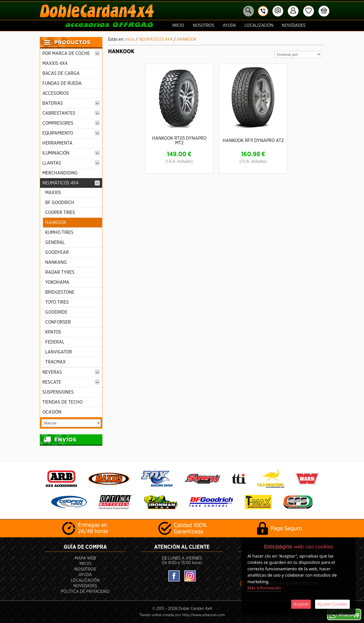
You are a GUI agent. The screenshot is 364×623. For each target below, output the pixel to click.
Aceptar (301, 604)
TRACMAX (55, 362)
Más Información (264, 588)
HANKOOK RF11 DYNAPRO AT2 (253, 141)
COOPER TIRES (60, 213)
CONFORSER (58, 322)
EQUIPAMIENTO (71, 133)
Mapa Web (85, 558)
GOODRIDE (56, 312)
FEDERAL (55, 342)
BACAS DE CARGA (61, 73)
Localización (259, 25)
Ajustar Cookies (332, 604)
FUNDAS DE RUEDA (62, 83)
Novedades (294, 25)
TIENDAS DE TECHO (62, 402)
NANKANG (56, 262)
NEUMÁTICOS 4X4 (71, 183)
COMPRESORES (71, 123)
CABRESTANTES (71, 113)
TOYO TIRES (57, 302)
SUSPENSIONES (58, 392)
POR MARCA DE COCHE (71, 54)
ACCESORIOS (56, 93)
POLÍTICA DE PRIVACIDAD (85, 591)
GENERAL (55, 242)
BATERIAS (71, 103)
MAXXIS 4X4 (55, 63)
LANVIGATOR (59, 352)
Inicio (178, 25)
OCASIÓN (52, 412)
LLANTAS (71, 163)
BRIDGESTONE (60, 292)
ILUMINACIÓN (71, 153)
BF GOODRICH (60, 203)
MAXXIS (53, 193)
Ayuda (229, 25)
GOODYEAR (57, 252)
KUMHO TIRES (59, 233)
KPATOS (53, 332)
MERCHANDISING (60, 173)
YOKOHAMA (57, 282)
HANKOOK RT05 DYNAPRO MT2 (179, 141)
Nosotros (203, 25)
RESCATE (71, 382)
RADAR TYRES (60, 272)
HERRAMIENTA (57, 143)
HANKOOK (56, 223)
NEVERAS (71, 372)
